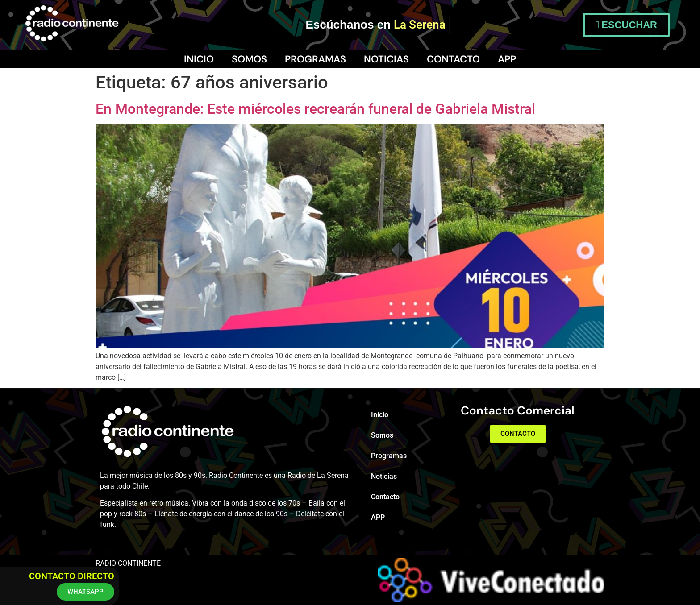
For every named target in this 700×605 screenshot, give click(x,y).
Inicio (199, 59)
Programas (315, 59)
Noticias (386, 59)
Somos (249, 59)
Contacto (453, 59)
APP (507, 59)
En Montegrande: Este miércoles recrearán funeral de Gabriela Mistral (315, 109)
